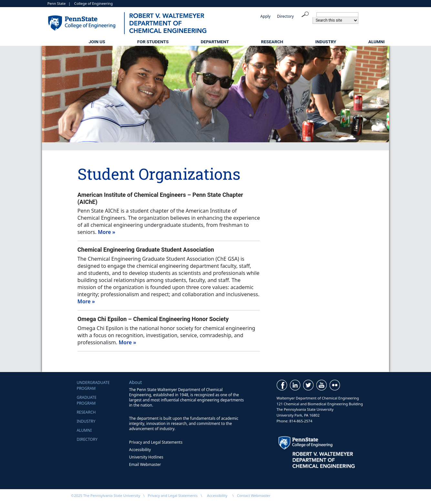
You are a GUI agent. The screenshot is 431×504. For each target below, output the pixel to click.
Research (272, 42)
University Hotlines (146, 457)
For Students (153, 42)
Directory (285, 16)
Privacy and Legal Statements (156, 442)
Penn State (57, 3)
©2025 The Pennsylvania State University (106, 495)
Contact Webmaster (254, 495)
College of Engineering (93, 3)
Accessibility (140, 450)
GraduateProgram (86, 400)
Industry (326, 42)
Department (215, 42)
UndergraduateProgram (93, 385)
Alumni (377, 42)
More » (107, 232)
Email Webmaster (145, 464)
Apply (265, 16)
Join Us (97, 42)
